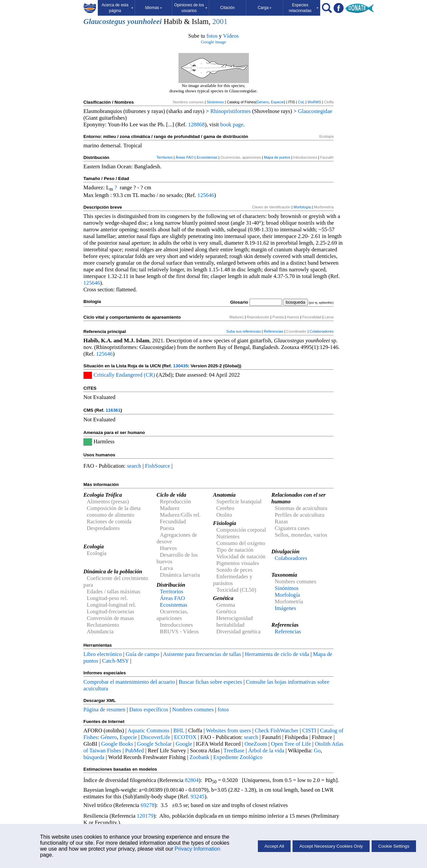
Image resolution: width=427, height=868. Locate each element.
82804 (192, 780)
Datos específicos (149, 709)
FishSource (158, 466)
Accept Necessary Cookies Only (331, 846)
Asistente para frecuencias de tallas (202, 654)
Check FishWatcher (277, 730)
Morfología (302, 207)
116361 (113, 410)
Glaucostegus (104, 21)
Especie (277, 102)
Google (184, 744)
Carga (264, 8)
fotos (212, 36)
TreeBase (234, 750)
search (134, 466)
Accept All (274, 846)
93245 (198, 796)
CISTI (309, 730)
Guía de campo (143, 654)
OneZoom (256, 744)
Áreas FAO (184, 157)
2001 (220, 21)
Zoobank (199, 757)
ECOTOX (185, 737)
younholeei (145, 21)
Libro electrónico (103, 654)
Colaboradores (322, 331)
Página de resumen (104, 709)
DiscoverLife (155, 737)
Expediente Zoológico (238, 757)
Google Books (117, 744)
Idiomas (153, 8)
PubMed (134, 750)
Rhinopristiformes (230, 111)
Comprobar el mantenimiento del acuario (129, 682)
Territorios (164, 157)
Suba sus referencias (243, 331)
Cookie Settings (394, 846)
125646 (206, 195)
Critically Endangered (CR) (124, 375)
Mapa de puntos (277, 157)
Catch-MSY (115, 661)
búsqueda (94, 757)
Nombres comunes (193, 709)
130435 (180, 366)
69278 (148, 805)
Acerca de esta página (117, 8)
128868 (196, 124)
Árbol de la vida (266, 750)
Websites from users (229, 730)
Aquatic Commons (148, 730)
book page (232, 124)
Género (263, 102)
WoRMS (314, 102)
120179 (145, 816)
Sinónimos (215, 102)
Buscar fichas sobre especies (210, 682)
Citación (227, 8)
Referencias (274, 331)
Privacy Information (197, 849)
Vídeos (231, 36)
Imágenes (286, 608)
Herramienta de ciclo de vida (277, 654)
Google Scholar (154, 744)
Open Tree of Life (291, 744)
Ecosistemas (207, 157)
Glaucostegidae (315, 111)
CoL (301, 102)
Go (317, 750)
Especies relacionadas (304, 8)
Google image (213, 42)
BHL (179, 730)
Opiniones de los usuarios (191, 8)
